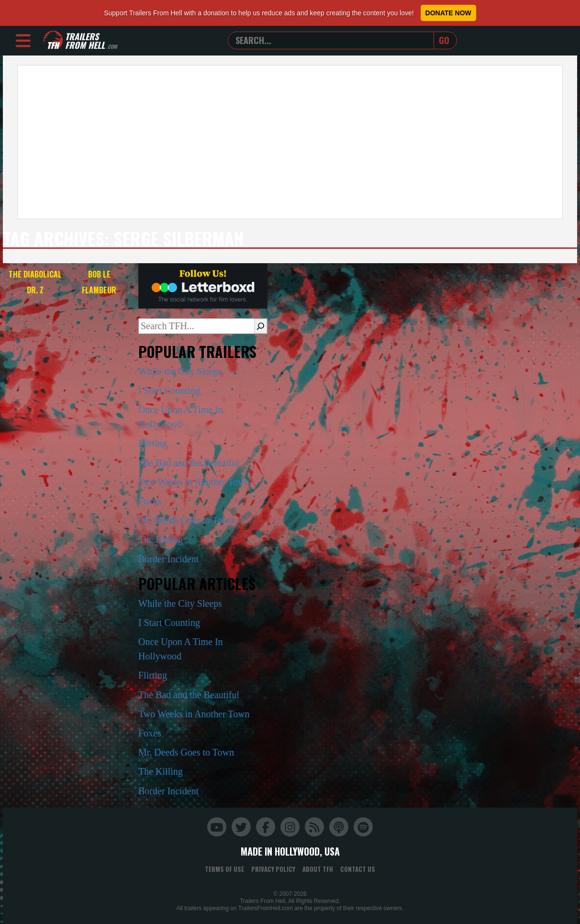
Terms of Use (224, 869)
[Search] (261, 326)
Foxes (150, 501)
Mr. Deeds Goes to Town (186, 520)
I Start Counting (169, 390)
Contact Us (358, 869)
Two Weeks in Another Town (194, 482)
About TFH (318, 869)
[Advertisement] (290, 142)
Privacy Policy (273, 869)
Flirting (153, 443)
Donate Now (448, 13)
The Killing (161, 539)
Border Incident (168, 559)
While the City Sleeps (180, 371)
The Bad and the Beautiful (189, 463)
